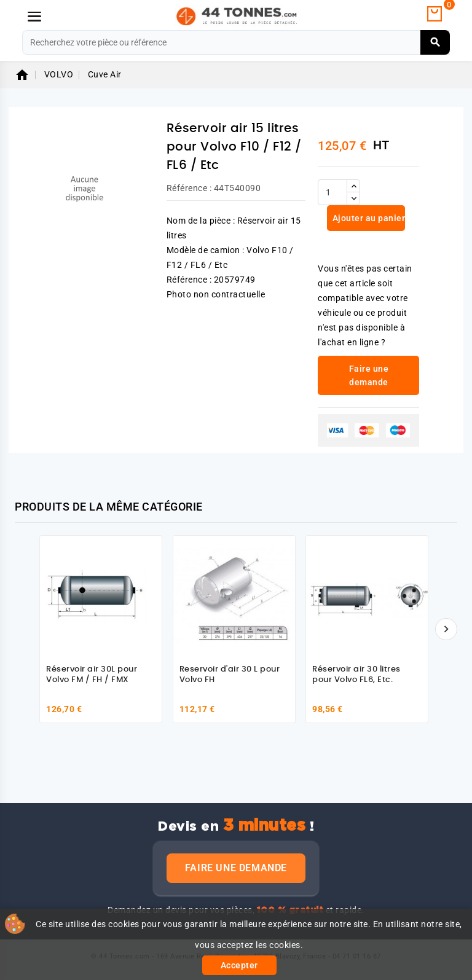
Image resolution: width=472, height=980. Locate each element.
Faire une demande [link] (369, 375)
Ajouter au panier (368, 218)
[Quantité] (332, 192)
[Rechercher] (236, 42)
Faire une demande (236, 868)
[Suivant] (446, 629)
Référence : (189, 188)
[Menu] (34, 17)
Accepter (239, 965)
